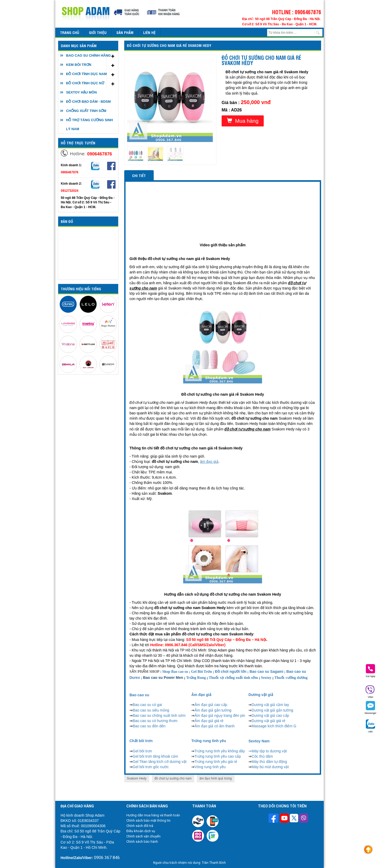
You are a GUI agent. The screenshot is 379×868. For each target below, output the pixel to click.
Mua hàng (243, 121)
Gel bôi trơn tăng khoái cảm (155, 756)
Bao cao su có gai (147, 705)
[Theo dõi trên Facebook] (274, 819)
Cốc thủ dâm (262, 756)
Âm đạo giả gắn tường (213, 710)
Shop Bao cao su (175, 672)
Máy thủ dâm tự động (269, 762)
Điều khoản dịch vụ (141, 831)
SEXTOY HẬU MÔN (81, 92)
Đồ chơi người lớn (231, 671)
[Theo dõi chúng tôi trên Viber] (304, 819)
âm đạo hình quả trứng (216, 778)
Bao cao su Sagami (266, 671)
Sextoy (266, 678)
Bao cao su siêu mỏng (151, 710)
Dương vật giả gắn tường (272, 710)
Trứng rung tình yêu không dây (220, 751)
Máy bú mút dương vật (270, 767)
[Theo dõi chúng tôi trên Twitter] (294, 819)
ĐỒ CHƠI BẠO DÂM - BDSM (88, 102)
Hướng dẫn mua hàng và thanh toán (153, 815)
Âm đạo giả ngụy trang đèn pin (220, 715)
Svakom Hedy (137, 778)
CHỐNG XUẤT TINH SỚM (86, 111)
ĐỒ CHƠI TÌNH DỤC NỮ (85, 83)
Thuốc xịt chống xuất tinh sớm (233, 678)
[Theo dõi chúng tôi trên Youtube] (284, 819)
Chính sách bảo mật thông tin (148, 820)
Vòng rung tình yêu (210, 767)
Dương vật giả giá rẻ (268, 721)
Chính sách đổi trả (140, 826)
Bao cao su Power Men (163, 678)
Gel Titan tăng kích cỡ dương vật (160, 762)
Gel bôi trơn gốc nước (151, 767)
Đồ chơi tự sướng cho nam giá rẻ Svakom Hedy (169, 45)
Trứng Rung (196, 678)
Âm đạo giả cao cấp (211, 705)
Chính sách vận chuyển (143, 836)
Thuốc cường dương (291, 678)
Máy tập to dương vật (269, 751)
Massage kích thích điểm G (274, 726)
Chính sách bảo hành (142, 842)
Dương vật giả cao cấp (270, 715)
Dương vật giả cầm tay (270, 705)
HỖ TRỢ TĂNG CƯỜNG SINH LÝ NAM (89, 124)
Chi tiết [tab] (139, 175)
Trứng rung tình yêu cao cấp (218, 756)
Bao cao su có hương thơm (155, 721)
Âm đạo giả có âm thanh (215, 726)
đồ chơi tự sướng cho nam (173, 778)
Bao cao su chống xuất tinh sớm (159, 715)
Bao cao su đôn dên (149, 726)
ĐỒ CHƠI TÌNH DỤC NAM (86, 74)
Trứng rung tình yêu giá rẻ (216, 762)
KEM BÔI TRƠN (79, 65)
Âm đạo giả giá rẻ (209, 721)
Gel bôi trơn (142, 751)
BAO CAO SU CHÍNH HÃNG (88, 55)
